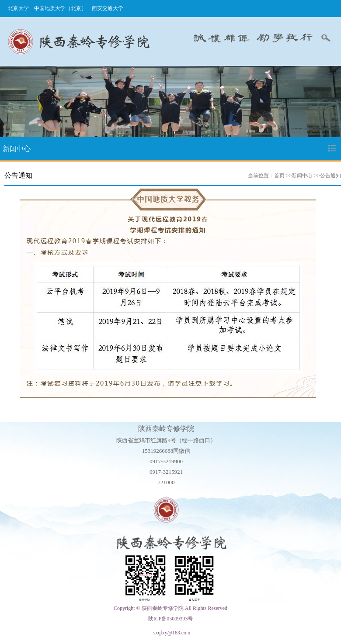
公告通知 (331, 176)
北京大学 (18, 8)
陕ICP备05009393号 (171, 619)
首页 (279, 176)
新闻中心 (302, 176)
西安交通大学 (108, 8)
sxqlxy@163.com (172, 633)
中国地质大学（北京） (60, 8)
